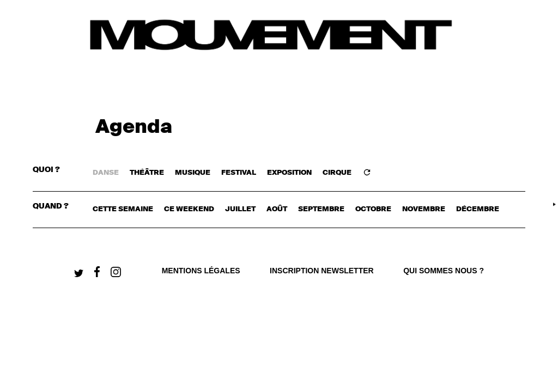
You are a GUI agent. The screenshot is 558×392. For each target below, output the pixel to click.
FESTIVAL (239, 173)
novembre (424, 209)
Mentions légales (201, 271)
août (277, 209)
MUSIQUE (193, 173)
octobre (373, 209)
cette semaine (123, 209)
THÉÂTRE (147, 173)
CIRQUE (337, 173)
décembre (478, 209)
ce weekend (189, 209)
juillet (240, 209)
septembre (321, 209)
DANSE (106, 173)
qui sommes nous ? (444, 271)
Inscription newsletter (322, 271)
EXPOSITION (289, 173)
